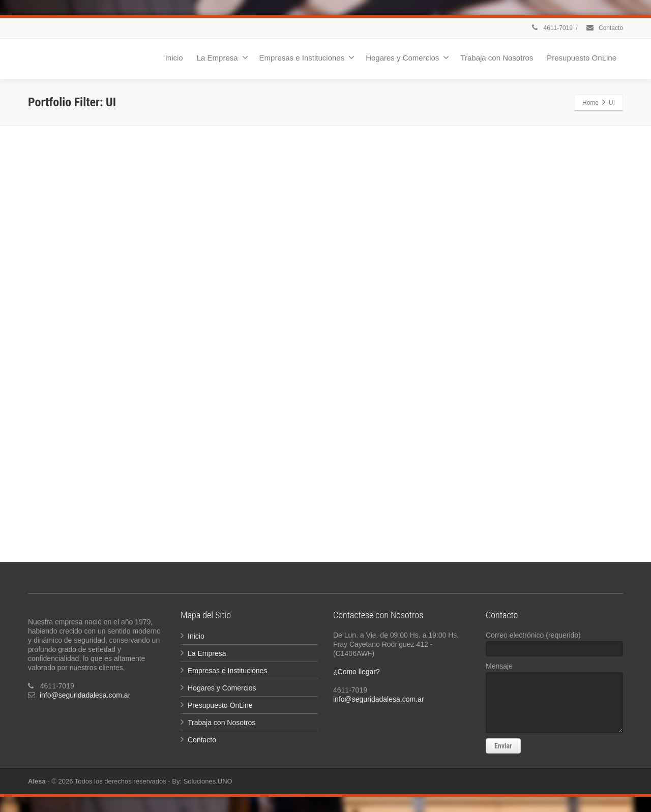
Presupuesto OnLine (582, 58)
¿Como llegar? (357, 672)
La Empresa (223, 57)
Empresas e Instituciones (307, 57)
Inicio (174, 58)
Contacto (604, 28)
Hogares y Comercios (407, 57)
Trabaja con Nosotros (497, 58)
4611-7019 (551, 28)
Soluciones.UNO (208, 781)
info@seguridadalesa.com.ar (85, 695)
